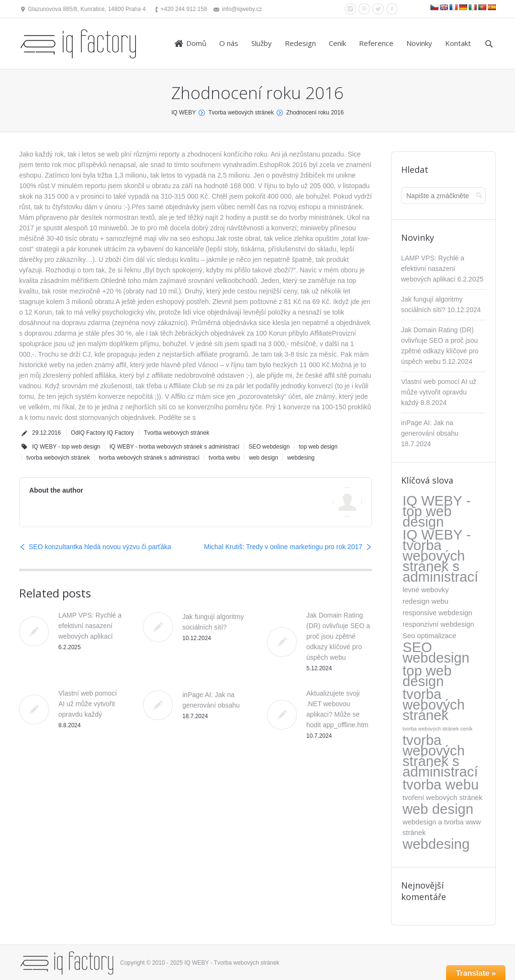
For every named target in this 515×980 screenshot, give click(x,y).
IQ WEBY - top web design (66, 447)
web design (263, 458)
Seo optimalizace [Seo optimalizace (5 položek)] (429, 636)
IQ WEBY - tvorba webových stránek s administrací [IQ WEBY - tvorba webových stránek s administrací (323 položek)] (440, 556)
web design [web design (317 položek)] (438, 809)
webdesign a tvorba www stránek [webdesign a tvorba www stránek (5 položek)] (442, 827)
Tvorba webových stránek (241, 113)
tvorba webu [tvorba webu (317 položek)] (441, 785)
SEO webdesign (269, 447)
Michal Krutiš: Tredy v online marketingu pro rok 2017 (283, 547)
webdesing (301, 458)
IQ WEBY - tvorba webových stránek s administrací (175, 447)
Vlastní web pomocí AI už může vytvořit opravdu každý (88, 704)
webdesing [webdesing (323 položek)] (436, 844)
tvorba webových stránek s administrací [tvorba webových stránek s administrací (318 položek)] (440, 756)
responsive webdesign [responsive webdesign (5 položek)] (437, 613)
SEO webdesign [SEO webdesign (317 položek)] (436, 653)
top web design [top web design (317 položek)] (427, 676)
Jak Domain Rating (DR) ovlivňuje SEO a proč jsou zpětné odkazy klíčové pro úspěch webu (338, 636)
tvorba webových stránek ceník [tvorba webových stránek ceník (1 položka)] (437, 729)
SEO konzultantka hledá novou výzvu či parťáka (100, 547)
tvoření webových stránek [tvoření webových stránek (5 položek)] (442, 798)
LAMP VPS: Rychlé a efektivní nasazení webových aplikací (90, 626)
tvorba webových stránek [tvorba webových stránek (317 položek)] (434, 705)
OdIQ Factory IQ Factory (102, 433)
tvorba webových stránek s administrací (149, 458)
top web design (318, 447)
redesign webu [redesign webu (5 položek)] (425, 601)
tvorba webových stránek (58, 458)
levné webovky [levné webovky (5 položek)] (426, 590)
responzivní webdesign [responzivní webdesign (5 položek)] (438, 624)
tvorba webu (224, 458)
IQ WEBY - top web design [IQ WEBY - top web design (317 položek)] (437, 511)
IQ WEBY (184, 113)
